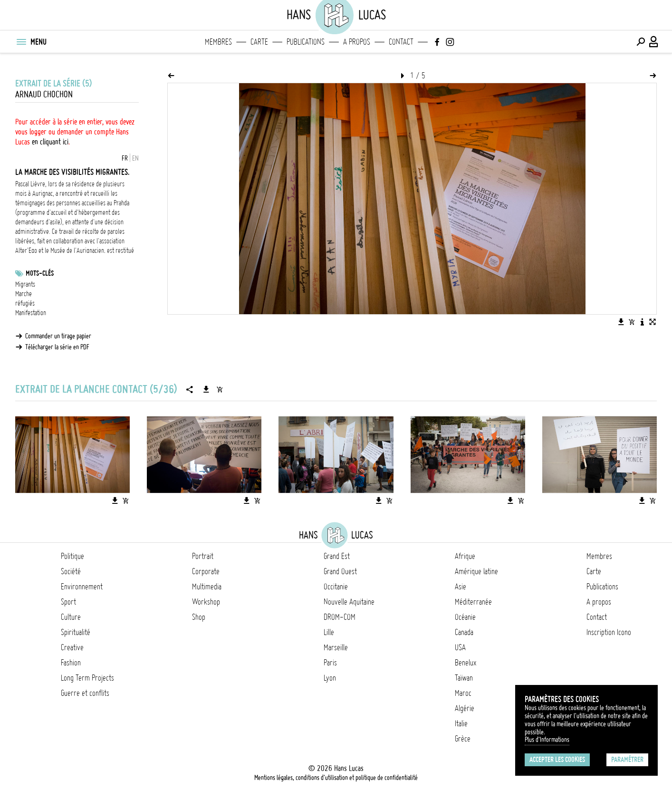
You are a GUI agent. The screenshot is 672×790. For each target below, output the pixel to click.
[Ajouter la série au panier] (220, 389)
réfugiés (25, 303)
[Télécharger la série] (206, 389)
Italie (461, 723)
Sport (68, 602)
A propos (357, 42)
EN (135, 158)
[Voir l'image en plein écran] (653, 322)
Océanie (465, 617)
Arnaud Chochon (44, 94)
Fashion (71, 663)
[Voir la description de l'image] (642, 322)
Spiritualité (76, 632)
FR (125, 158)
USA (460, 647)
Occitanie (336, 587)
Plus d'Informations (547, 740)
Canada (464, 632)
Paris (330, 663)
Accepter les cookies (557, 760)
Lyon (330, 678)
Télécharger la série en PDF (57, 347)
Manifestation (31, 313)
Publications (306, 42)
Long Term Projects (87, 678)
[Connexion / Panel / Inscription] (654, 42)
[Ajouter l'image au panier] (632, 322)
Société (71, 571)
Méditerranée (473, 602)
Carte (259, 42)
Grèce (463, 739)
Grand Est (337, 556)
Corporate (206, 571)
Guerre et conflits (85, 693)
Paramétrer (627, 760)
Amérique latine (476, 571)
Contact (401, 42)
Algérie (465, 708)
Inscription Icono (609, 632)
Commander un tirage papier (58, 336)
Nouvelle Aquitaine (349, 602)
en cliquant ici (50, 142)
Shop (199, 617)
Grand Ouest (340, 571)
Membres (218, 42)
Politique (72, 556)
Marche (24, 294)
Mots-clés (40, 273)
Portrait (203, 556)
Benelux (466, 663)
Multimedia (207, 587)
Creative (72, 647)
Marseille (336, 647)
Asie (461, 587)
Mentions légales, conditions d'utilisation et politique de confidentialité (336, 778)
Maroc (463, 693)
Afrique (465, 556)
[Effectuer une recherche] (641, 42)
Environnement (82, 587)
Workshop (206, 602)
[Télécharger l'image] (621, 322)
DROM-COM (340, 617)
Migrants (25, 284)
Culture (71, 617)
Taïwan (464, 678)
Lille (329, 632)
